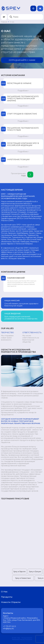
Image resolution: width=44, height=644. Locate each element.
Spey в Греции (35, 572)
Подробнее (23, 91)
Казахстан (34, 8)
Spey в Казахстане (23, 578)
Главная (4, 22)
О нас (12, 22)
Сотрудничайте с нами (22, 60)
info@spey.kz (8, 629)
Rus (41, 8)
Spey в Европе (19, 572)
